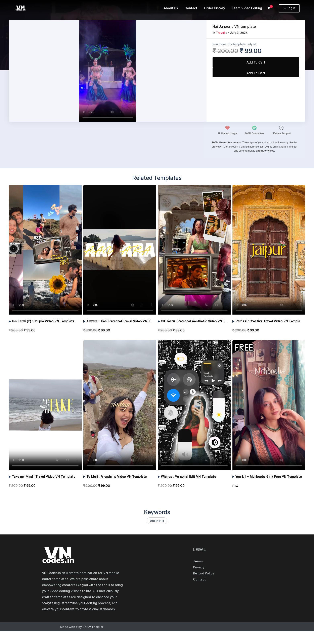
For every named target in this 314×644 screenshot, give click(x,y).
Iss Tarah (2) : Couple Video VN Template (43, 321)
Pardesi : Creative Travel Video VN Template (270, 321)
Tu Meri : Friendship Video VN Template (117, 477)
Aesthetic (157, 521)
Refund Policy (204, 573)
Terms (198, 561)
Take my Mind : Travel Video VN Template (44, 477)
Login (289, 8)
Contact (199, 579)
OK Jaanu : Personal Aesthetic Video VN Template (199, 321)
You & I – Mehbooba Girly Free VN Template (269, 477)
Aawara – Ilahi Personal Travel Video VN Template (125, 321)
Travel (220, 33)
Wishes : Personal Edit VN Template (189, 477)
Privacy (199, 567)
